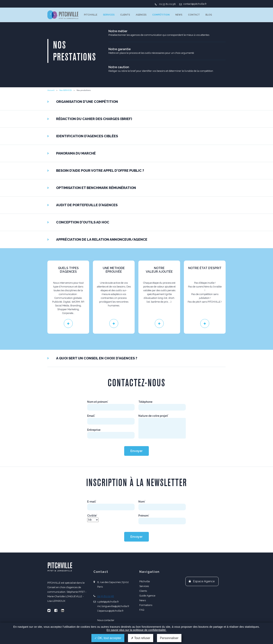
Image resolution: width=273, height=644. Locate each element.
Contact (194, 15)
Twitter (49, 610)
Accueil (51, 90)
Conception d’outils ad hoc (83, 222)
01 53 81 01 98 (167, 4)
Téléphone (145, 402)
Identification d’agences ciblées (87, 136)
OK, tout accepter (108, 638)
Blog (209, 15)
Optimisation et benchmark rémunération (96, 188)
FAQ (142, 610)
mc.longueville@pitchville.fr (113, 606)
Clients (125, 15)
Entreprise (94, 430)
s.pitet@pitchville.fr (108, 602)
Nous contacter (106, 620)
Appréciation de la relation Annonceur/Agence (102, 239)
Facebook (56, 610)
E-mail (92, 502)
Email (91, 416)
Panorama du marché (76, 153)
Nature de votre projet (153, 416)
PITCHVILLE (63, 15)
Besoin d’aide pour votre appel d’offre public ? (100, 171)
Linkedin (63, 610)
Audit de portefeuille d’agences (87, 205)
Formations (146, 605)
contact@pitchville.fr (195, 4)
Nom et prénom (98, 402)
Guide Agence (147, 596)
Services (109, 15)
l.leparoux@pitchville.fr (110, 611)
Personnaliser (169, 638)
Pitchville (91, 15)
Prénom (144, 516)
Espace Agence (204, 581)
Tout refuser (141, 638)
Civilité (92, 516)
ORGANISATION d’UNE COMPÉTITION (87, 102)
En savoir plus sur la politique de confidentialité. (136, 630)
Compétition (161, 15)
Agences (141, 15)
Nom (142, 502)
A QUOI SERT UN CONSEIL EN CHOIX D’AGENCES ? (97, 358)
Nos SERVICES (66, 90)
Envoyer (136, 451)
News (179, 15)
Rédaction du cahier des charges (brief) (94, 119)
